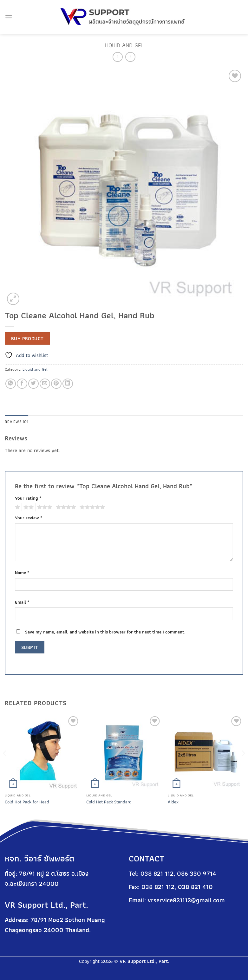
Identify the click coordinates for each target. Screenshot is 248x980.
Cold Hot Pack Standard (109, 802)
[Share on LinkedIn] (68, 384)
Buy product (27, 338)
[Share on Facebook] (22, 384)
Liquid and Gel (124, 45)
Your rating (28, 498)
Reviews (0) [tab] (16, 422)
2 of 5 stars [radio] (28, 507)
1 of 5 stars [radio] (17, 507)
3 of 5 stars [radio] (44, 507)
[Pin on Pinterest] (56, 384)
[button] (9, 17)
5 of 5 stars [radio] (91, 507)
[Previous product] (130, 57)
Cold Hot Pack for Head (27, 802)
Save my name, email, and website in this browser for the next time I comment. (105, 632)
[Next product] (117, 57)
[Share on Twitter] (33, 384)
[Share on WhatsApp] (11, 384)
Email (22, 602)
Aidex (173, 802)
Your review (29, 518)
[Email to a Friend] (45, 384)
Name (22, 572)
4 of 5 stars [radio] (65, 507)
